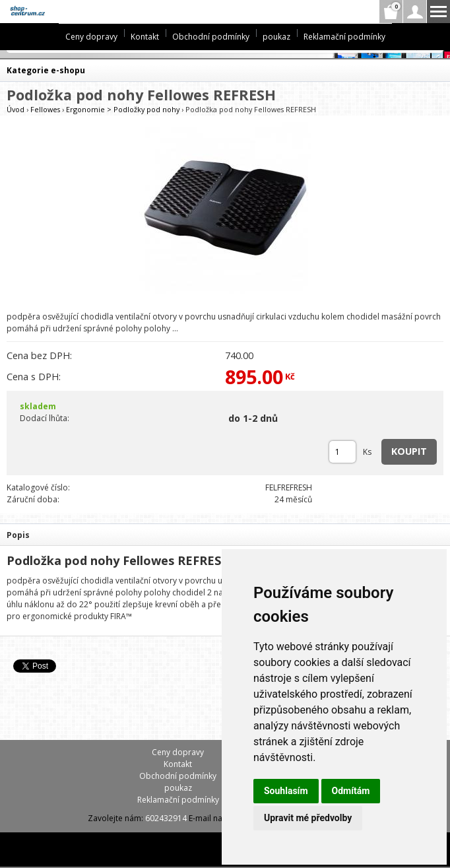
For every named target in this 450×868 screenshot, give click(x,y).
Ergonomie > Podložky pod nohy (123, 109)
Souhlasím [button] (286, 791)
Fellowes (45, 109)
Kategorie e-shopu (46, 70)
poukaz (276, 37)
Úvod (16, 109)
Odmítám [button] (351, 791)
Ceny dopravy (91, 37)
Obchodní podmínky (211, 37)
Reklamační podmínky (344, 37)
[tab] (225, 534)
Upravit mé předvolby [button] (308, 818)
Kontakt (145, 37)
